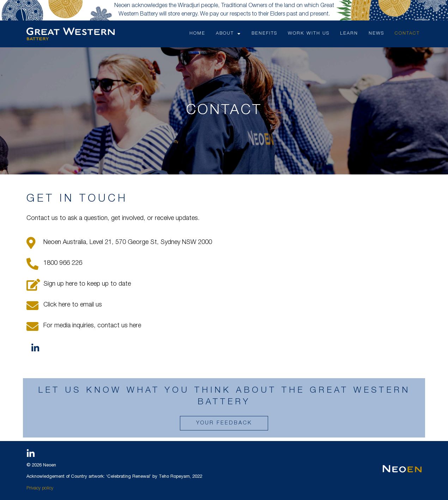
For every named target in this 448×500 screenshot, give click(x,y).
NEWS (376, 34)
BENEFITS (264, 34)
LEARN (349, 34)
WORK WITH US (309, 34)
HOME (197, 34)
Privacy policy (40, 489)
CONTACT (407, 34)
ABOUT (228, 34)
